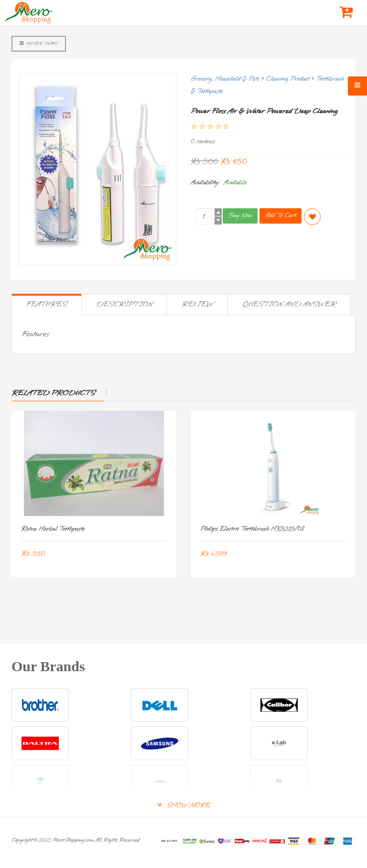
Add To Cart (281, 216)
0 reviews (203, 142)
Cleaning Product (288, 79)
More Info (39, 43)
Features (47, 304)
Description (124, 304)
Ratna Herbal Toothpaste (53, 529)
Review (197, 304)
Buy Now (240, 216)
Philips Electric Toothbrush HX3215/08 (252, 529)
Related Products (53, 393)
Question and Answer (289, 304)
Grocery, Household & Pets (225, 79)
